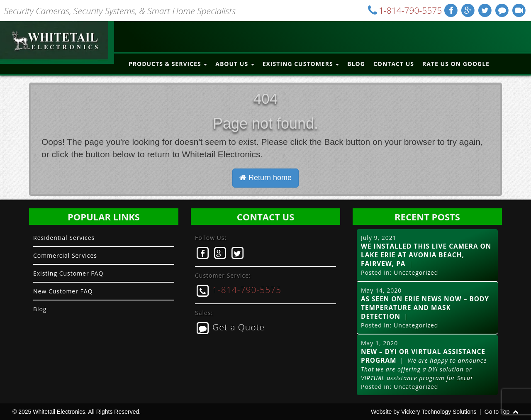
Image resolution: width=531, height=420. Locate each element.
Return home (265, 178)
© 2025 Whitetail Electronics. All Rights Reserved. (77, 412)
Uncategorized (416, 272)
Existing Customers (301, 64)
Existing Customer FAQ (68, 273)
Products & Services (168, 64)
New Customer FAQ (63, 291)
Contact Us (394, 64)
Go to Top (502, 412)
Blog (356, 64)
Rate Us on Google (456, 64)
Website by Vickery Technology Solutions (424, 412)
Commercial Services (65, 255)
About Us (235, 64)
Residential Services (64, 238)
